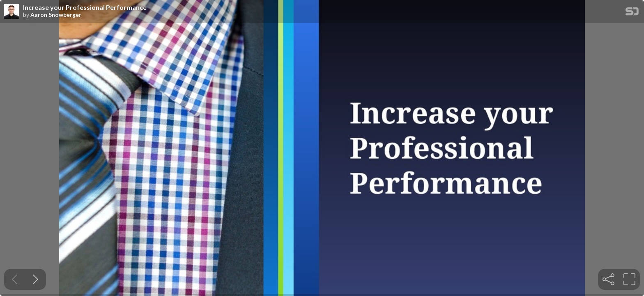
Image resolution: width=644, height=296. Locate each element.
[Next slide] (36, 279)
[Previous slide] (15, 279)
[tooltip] (608, 279)
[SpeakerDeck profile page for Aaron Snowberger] (11, 12)
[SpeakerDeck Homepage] (632, 13)
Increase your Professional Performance (85, 7)
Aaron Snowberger (56, 15)
